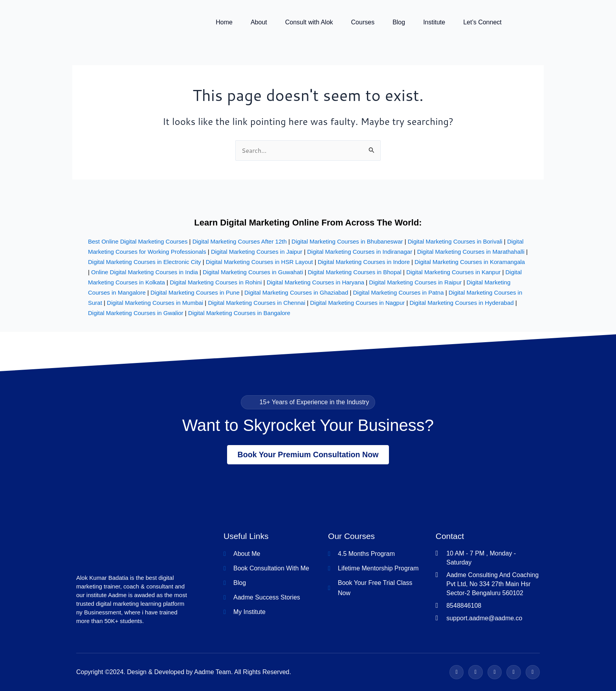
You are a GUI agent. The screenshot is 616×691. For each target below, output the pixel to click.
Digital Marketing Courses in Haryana (315, 281)
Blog (399, 23)
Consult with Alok (309, 23)
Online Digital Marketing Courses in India (145, 271)
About (259, 23)
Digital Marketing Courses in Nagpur (357, 302)
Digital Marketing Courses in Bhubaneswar (347, 241)
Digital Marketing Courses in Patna (399, 292)
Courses (363, 23)
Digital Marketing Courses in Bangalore (239, 312)
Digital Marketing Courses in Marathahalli (471, 251)
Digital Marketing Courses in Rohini (216, 281)
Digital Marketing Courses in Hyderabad (461, 302)
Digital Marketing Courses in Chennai (257, 302)
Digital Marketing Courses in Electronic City (145, 261)
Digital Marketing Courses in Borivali (455, 241)
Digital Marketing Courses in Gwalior (136, 312)
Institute (434, 23)
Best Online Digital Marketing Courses (138, 241)
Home (224, 23)
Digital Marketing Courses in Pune (195, 292)
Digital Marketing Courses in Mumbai (155, 302)
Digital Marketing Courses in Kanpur (453, 271)
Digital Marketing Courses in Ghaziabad (296, 292)
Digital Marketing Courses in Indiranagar (360, 251)
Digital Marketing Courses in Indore (364, 261)
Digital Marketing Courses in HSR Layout (259, 261)
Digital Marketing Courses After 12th (240, 241)
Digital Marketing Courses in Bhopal (354, 271)
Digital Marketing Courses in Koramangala (470, 261)
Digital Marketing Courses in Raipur (415, 281)
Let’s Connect (482, 23)
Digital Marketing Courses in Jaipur (257, 251)
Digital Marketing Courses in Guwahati (253, 271)
